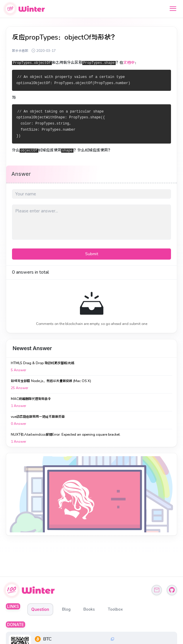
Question (40, 609)
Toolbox (115, 609)
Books (89, 609)
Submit (92, 254)
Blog (66, 609)
